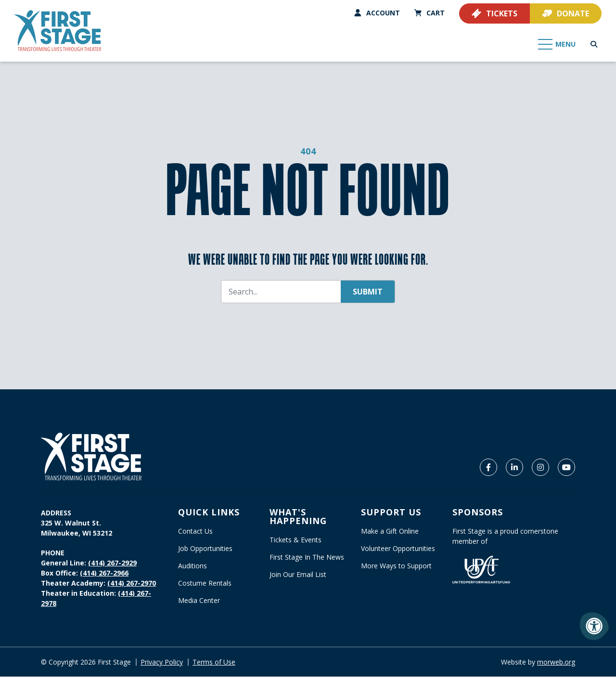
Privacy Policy (162, 664)
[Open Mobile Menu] (557, 43)
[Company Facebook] (488, 470)
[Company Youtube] (566, 470)
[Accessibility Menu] (594, 626)
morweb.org (556, 664)
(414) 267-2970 (132, 585)
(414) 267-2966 (104, 575)
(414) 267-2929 (112, 565)
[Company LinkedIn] (514, 470)
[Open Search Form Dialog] (594, 43)
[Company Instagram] (540, 470)
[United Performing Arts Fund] (481, 571)
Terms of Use (214, 664)
